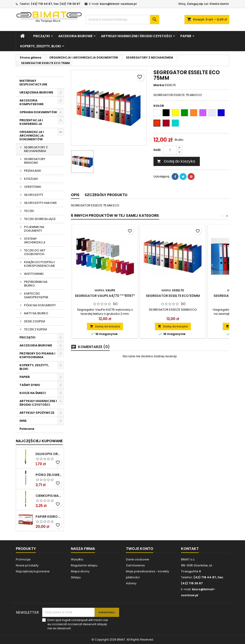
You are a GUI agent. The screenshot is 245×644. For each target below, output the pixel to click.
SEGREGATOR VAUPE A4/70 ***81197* (105, 296)
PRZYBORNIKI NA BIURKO (36, 284)
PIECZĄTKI (42, 36)
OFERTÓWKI (33, 187)
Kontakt (190, 549)
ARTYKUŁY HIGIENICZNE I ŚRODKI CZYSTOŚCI (136, 36)
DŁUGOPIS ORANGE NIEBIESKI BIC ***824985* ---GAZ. (49, 454)
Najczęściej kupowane (33, 571)
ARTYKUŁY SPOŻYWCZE (37, 413)
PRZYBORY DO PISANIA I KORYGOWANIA (37, 355)
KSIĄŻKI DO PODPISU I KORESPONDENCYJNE (40, 264)
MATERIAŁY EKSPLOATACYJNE (33, 83)
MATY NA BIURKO (36, 313)
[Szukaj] (122, 20)
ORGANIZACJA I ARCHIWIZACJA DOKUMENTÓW (32, 136)
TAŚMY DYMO (30, 385)
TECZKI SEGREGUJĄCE (40, 219)
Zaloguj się (195, 4)
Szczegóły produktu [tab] (106, 195)
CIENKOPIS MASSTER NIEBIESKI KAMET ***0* (49, 496)
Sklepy (76, 577)
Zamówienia (135, 565)
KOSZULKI (31, 179)
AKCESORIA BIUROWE (75, 36)
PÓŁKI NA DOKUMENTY (40, 305)
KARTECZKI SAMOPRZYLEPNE (36, 295)
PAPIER (186, 36)
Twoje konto (140, 549)
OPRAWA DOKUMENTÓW (38, 112)
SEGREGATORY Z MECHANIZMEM (36, 149)
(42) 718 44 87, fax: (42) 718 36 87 (56, 4)
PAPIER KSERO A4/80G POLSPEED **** (49, 517)
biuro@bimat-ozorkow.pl (118, 4)
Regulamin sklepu (84, 565)
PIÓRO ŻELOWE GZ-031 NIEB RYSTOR (49, 475)
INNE (23, 421)
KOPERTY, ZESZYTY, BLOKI (40, 46)
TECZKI (29, 211)
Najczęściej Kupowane (39, 441)
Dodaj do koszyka (176, 161)
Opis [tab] (75, 195)
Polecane (27, 429)
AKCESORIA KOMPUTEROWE (32, 102)
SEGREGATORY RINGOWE (35, 161)
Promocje (23, 559)
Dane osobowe (138, 559)
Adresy (131, 583)
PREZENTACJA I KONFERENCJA (31, 122)
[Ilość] (170, 150)
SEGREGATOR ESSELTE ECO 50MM (173, 296)
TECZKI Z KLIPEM (35, 329)
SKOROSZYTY (34, 195)
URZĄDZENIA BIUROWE (36, 92)
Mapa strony (80, 571)
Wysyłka (77, 559)
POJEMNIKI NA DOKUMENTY (34, 229)
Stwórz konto (219, 4)
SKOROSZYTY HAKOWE (40, 203)
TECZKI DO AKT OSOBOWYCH (35, 252)
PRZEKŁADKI (33, 171)
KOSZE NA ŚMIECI (33, 393)
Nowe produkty (27, 565)
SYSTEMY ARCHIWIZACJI (35, 240)
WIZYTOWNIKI (34, 274)
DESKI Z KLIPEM (35, 321)
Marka (159, 85)
